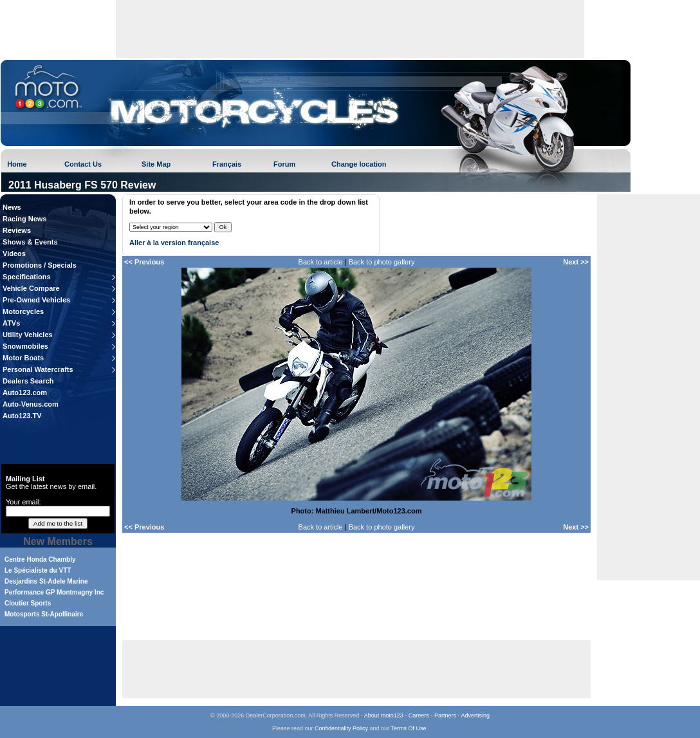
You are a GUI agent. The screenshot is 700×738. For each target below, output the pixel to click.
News (12, 207)
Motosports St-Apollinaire (44, 614)
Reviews (17, 230)
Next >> (576, 262)
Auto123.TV (22, 416)
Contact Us (83, 164)
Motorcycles (23, 311)
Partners (445, 715)
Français (227, 164)
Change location (359, 164)
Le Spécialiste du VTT (38, 570)
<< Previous (144, 262)
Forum (284, 164)
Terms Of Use (408, 728)
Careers (419, 715)
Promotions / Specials (40, 265)
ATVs (11, 323)
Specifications (27, 277)
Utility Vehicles (28, 335)
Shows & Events (30, 242)
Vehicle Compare (31, 288)
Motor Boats (23, 358)
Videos (14, 254)
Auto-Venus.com (31, 404)
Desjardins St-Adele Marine (46, 581)
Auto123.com (25, 392)
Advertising (475, 715)
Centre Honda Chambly (40, 559)
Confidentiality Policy (341, 728)
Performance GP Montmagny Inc (54, 592)
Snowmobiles (25, 346)
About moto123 (384, 715)
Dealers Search (28, 381)
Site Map (156, 164)
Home (17, 164)
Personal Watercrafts (38, 369)
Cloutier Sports (28, 603)
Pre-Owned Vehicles (36, 300)
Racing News (24, 219)
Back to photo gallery (382, 262)
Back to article (321, 262)
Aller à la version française (174, 243)
